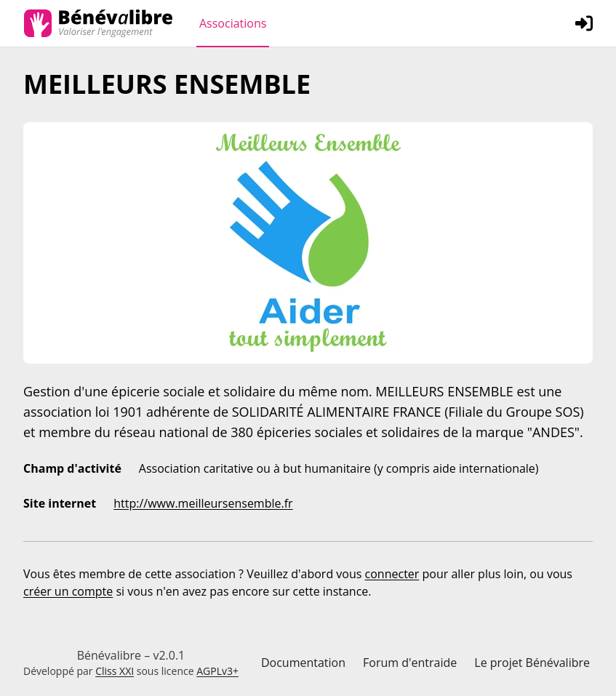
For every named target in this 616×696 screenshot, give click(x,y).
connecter (392, 574)
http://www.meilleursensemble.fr (203, 503)
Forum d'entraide (410, 663)
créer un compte (68, 591)
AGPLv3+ (217, 671)
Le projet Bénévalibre (532, 663)
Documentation (303, 663)
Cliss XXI (115, 671)
